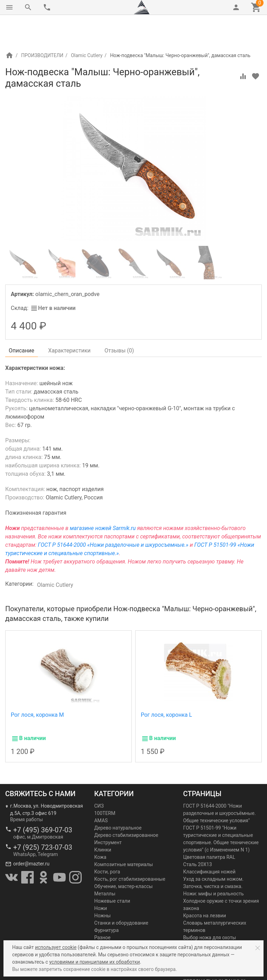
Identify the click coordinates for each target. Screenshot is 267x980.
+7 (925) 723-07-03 (43, 818)
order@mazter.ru (31, 834)
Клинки (103, 820)
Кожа (100, 828)
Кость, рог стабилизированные (130, 850)
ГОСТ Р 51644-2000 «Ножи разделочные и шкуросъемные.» (113, 516)
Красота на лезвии (205, 886)
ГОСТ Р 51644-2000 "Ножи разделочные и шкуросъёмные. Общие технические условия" (220, 784)
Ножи (101, 879)
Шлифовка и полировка (122, 923)
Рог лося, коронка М (37, 686)
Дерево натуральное (118, 799)
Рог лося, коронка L (166, 686)
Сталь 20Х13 (198, 835)
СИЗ (99, 777)
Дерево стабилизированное (126, 806)
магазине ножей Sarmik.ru (103, 499)
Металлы (105, 864)
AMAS (101, 791)
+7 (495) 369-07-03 (43, 801)
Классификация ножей (209, 842)
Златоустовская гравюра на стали (222, 930)
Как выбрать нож (203, 938)
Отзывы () (119, 321)
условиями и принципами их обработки (95, 962)
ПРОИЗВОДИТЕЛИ (42, 26)
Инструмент (108, 813)
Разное (102, 908)
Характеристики (70, 321)
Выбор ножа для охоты (210, 908)
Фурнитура (106, 901)
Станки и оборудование (121, 894)
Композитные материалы (124, 835)
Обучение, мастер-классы (123, 857)
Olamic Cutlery (87, 26)
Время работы (26, 790)
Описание (22, 321)
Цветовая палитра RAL (209, 828)
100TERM (105, 784)
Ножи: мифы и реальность (213, 864)
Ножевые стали (112, 872)
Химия (102, 916)
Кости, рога (107, 842)
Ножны (103, 886)
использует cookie (56, 947)
